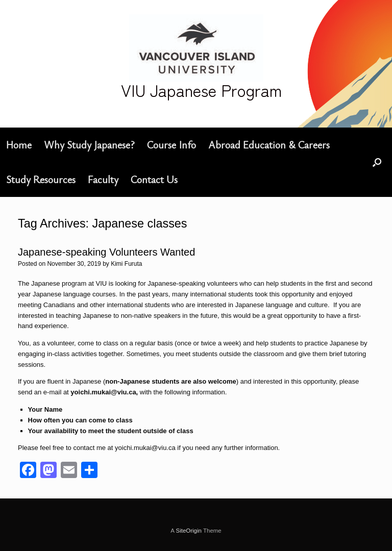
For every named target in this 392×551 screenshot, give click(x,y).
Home (19, 145)
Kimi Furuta (126, 264)
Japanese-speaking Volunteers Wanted (106, 252)
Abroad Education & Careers (269, 145)
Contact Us (154, 179)
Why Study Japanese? (89, 145)
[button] (377, 162)
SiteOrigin (189, 531)
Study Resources (41, 179)
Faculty (103, 179)
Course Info (171, 145)
